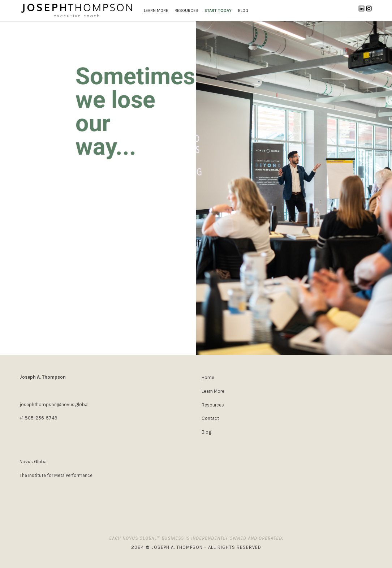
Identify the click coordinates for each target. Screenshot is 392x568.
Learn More (213, 391)
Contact (210, 418)
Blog (206, 432)
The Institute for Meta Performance (56, 475)
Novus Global (34, 462)
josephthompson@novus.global (54, 405)
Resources (213, 405)
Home (208, 377)
